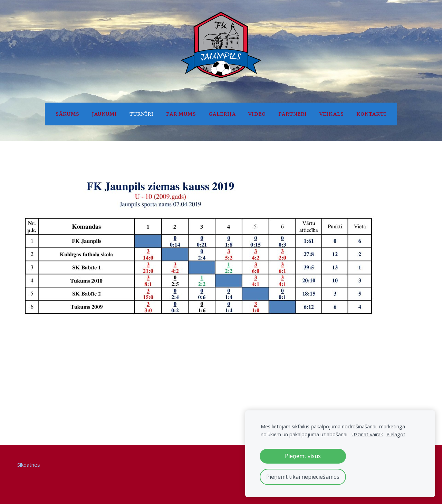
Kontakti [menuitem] (371, 114)
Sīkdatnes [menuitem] (29, 465)
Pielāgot (396, 434)
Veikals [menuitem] (332, 114)
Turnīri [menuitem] (142, 114)
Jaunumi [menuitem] (104, 114)
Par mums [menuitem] (181, 114)
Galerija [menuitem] (222, 114)
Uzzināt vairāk (367, 434)
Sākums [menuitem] (68, 114)
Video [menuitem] (257, 114)
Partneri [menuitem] (293, 114)
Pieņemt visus (303, 456)
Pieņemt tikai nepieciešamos (303, 477)
